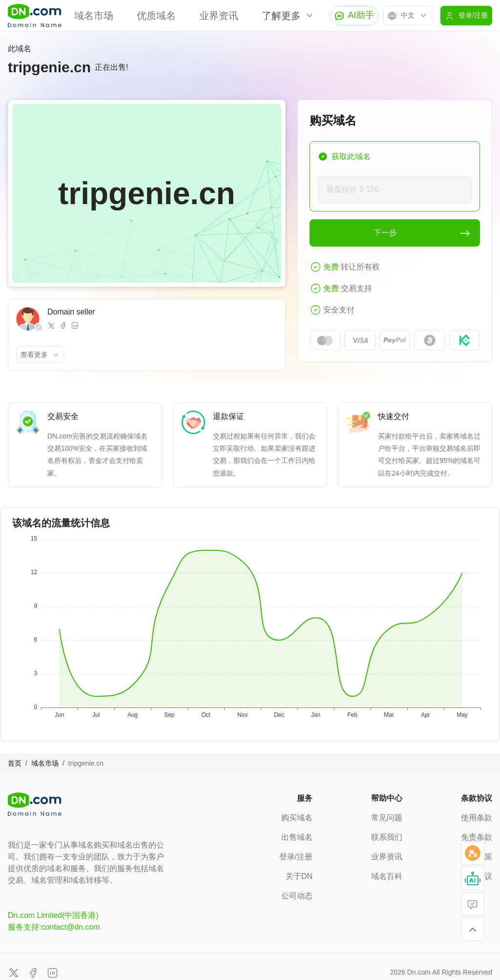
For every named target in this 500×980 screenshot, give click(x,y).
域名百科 (387, 876)
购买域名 (297, 818)
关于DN (299, 876)
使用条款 (477, 818)
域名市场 (94, 16)
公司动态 (297, 896)
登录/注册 (296, 857)
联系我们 (387, 837)
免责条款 (477, 837)
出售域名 (297, 837)
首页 (15, 763)
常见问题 (387, 818)
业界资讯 (219, 16)
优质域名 (156, 16)
